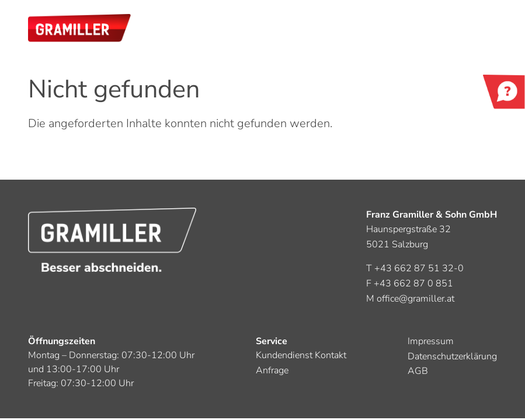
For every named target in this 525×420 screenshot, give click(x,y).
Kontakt (504, 93)
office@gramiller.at (416, 299)
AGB (418, 371)
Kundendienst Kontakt (301, 355)
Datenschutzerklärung (452, 356)
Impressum (431, 341)
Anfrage (272, 370)
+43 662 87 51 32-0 (419, 268)
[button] (79, 28)
